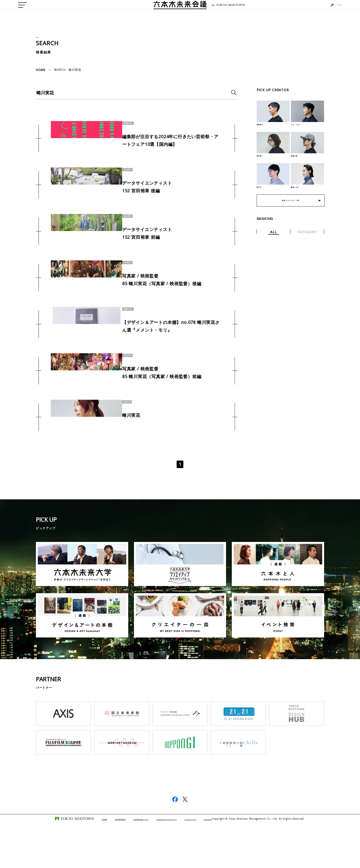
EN (340, 10)
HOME (40, 70)
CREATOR (128, 432)
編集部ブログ (131, 123)
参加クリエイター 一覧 (290, 207)
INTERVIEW (129, 174)
